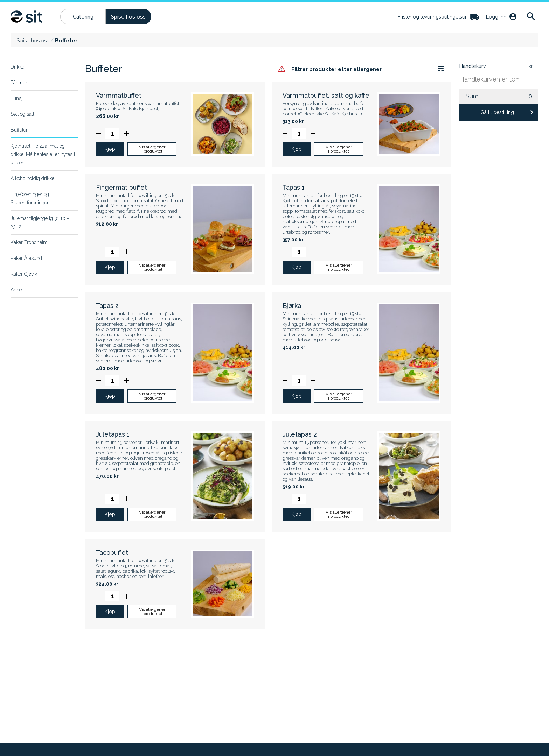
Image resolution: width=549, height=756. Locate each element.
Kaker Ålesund (26, 258)
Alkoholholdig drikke (32, 178)
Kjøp (110, 150)
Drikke (17, 67)
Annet (17, 290)
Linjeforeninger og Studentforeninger (30, 198)
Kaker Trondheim (29, 242)
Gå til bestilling (497, 112)
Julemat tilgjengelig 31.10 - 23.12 (40, 222)
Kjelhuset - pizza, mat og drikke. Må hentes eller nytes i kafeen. (43, 154)
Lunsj (16, 98)
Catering (83, 17)
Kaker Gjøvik (24, 274)
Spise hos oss (128, 17)
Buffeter (19, 130)
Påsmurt (20, 83)
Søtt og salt (22, 114)
